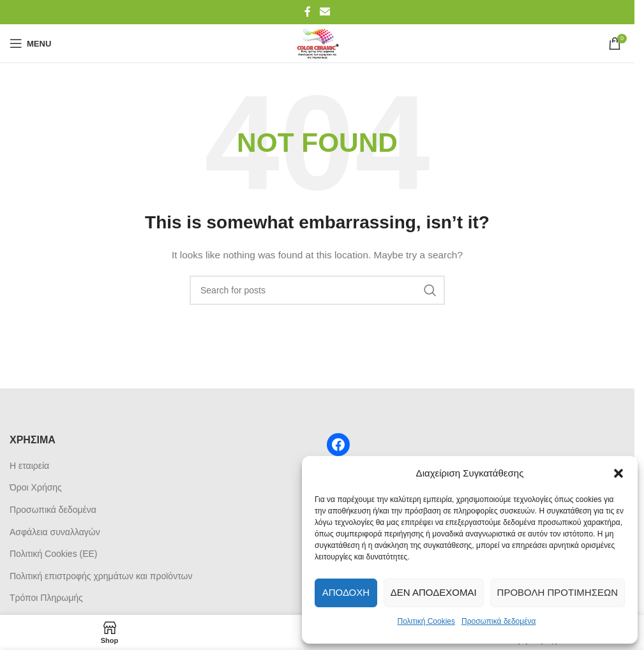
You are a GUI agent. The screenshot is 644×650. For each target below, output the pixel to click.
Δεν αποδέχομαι (434, 592)
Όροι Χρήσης (36, 487)
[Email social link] (325, 12)
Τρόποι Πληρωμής (46, 598)
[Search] (317, 290)
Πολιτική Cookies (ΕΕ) (54, 554)
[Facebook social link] (308, 12)
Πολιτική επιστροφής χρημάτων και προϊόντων (101, 576)
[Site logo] (317, 43)
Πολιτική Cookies (427, 621)
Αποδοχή (346, 592)
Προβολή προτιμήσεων (558, 592)
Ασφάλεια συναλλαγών (55, 532)
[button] (618, 473)
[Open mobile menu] (30, 43)
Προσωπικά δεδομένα (498, 621)
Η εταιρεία (29, 466)
